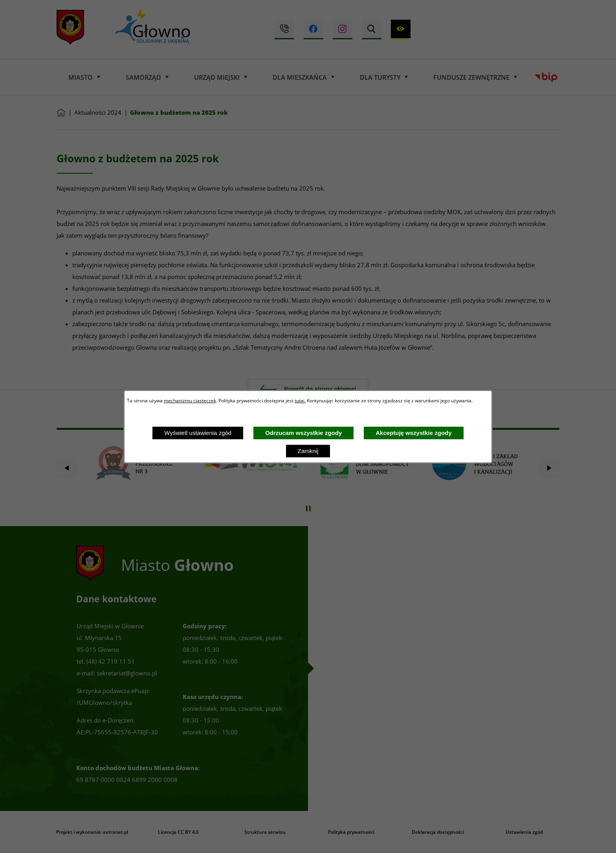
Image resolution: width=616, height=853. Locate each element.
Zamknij (308, 451)
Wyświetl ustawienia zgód (198, 433)
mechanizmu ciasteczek (190, 400)
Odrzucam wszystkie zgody (303, 433)
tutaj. (300, 400)
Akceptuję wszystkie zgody (413, 433)
